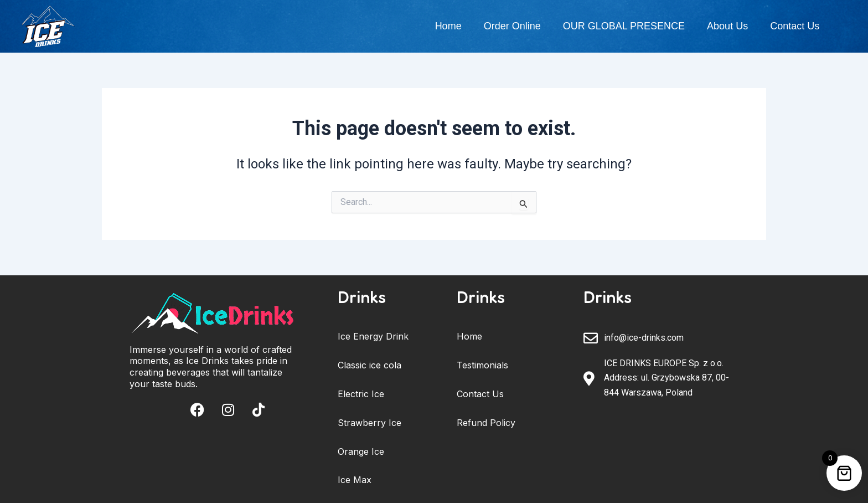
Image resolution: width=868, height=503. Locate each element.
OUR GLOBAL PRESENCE (624, 26)
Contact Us (795, 26)
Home (448, 26)
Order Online (512, 26)
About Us (727, 26)
